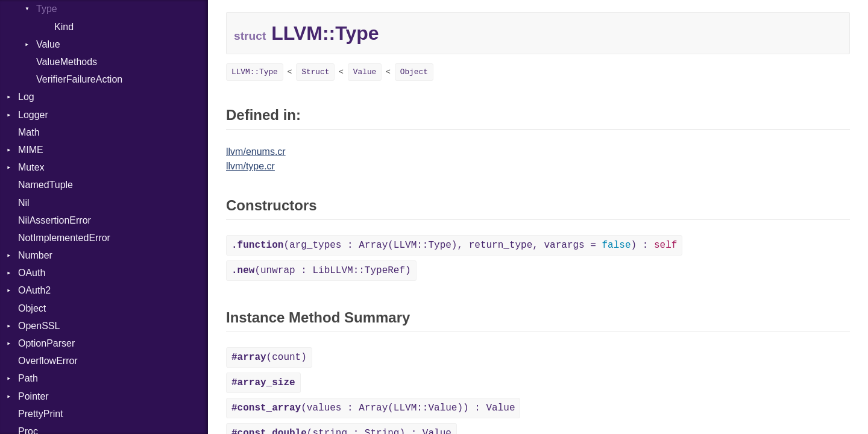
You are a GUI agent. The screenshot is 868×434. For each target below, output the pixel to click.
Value (48, 44)
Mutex (31, 167)
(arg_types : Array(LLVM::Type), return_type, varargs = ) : (454, 245)
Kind (64, 27)
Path (28, 378)
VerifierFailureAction (79, 79)
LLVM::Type (255, 72)
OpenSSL (39, 326)
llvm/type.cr (250, 166)
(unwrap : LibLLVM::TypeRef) (321, 271)
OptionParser (46, 343)
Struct (315, 72)
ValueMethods (67, 62)
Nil (24, 203)
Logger (33, 115)
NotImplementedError (64, 238)
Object (32, 308)
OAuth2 (34, 290)
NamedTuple (46, 185)
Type (47, 9)
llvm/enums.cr (256, 152)
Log (26, 97)
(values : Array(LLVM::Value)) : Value (373, 408)
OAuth (32, 273)
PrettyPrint (41, 414)
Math (29, 132)
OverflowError (48, 361)
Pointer (33, 396)
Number (35, 255)
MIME (31, 150)
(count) (269, 357)
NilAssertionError (55, 220)
